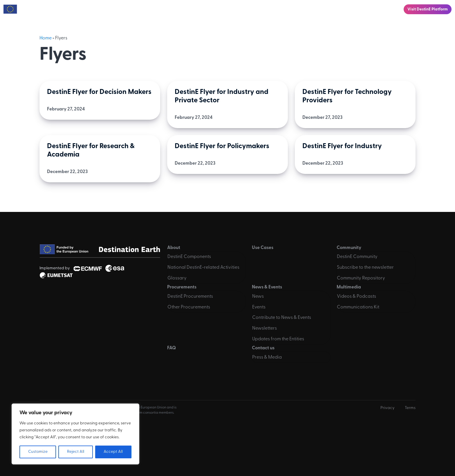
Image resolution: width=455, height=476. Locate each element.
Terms (410, 408)
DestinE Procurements (190, 297)
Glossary (177, 278)
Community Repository (361, 278)
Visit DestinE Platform (428, 9)
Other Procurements (189, 307)
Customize (38, 452)
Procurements (252, 9)
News (258, 297)
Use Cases (182, 9)
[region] (75, 434)
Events (259, 307)
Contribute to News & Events (282, 318)
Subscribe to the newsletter (365, 268)
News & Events (293, 9)
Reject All (76, 452)
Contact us (385, 9)
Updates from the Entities (278, 339)
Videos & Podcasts (356, 297)
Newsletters (264, 328)
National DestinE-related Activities (203, 268)
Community (213, 9)
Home (46, 38)
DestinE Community (357, 257)
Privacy (388, 408)
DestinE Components (189, 257)
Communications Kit (358, 307)
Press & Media (267, 357)
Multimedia (332, 9)
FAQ (360, 9)
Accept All (113, 452)
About (153, 9)
